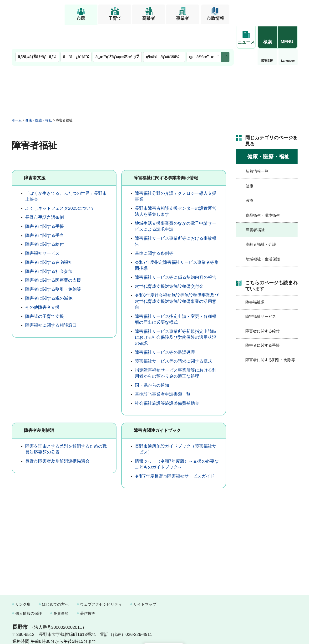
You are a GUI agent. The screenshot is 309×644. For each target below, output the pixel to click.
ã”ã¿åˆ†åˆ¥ (76, 33)
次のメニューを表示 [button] (225, 33)
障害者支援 (35, 154)
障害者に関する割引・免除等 (53, 265)
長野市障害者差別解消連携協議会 (57, 437)
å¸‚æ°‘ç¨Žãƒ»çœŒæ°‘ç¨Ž (117, 33)
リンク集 (23, 580)
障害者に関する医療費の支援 (53, 256)
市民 (81, 18)
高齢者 (149, 18)
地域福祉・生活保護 (263, 235)
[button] (268, 11)
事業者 (182, 18)
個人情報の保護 (29, 589)
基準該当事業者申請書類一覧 (163, 370)
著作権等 (88, 589)
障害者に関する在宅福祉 (49, 238)
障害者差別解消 (39, 406)
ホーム (17, 96)
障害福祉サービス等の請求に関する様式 (173, 337)
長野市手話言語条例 (45, 193)
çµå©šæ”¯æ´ (204, 33)
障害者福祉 (255, 206)
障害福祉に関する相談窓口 (51, 301)
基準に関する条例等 (154, 229)
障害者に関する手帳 (45, 202)
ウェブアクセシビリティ (101, 580)
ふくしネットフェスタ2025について (60, 184)
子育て (115, 18)
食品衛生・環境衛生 (263, 191)
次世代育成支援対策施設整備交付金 (169, 262)
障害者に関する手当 (45, 211)
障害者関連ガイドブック (157, 406)
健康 (249, 162)
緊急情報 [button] (288, 36)
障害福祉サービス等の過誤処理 (165, 328)
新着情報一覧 (257, 147)
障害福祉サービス (42, 229)
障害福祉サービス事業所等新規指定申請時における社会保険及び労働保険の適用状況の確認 (176, 313)
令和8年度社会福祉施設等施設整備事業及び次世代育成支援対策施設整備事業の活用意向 (177, 277)
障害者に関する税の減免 (49, 274)
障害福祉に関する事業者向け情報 (166, 154)
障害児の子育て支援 (45, 292)
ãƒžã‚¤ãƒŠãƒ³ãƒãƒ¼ (37, 33)
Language (267, 37)
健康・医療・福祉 (39, 96)
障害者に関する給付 (45, 220)
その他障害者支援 (42, 283)
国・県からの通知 (152, 361)
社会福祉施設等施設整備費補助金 (167, 379)
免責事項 (61, 589)
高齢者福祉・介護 (261, 220)
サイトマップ (145, 580)
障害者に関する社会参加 (49, 247)
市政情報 (215, 18)
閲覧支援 (246, 37)
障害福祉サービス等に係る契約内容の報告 (176, 253)
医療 (249, 177)
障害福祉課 (255, 278)
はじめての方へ (55, 580)
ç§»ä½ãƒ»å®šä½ (164, 33)
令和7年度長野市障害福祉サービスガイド (175, 452)
